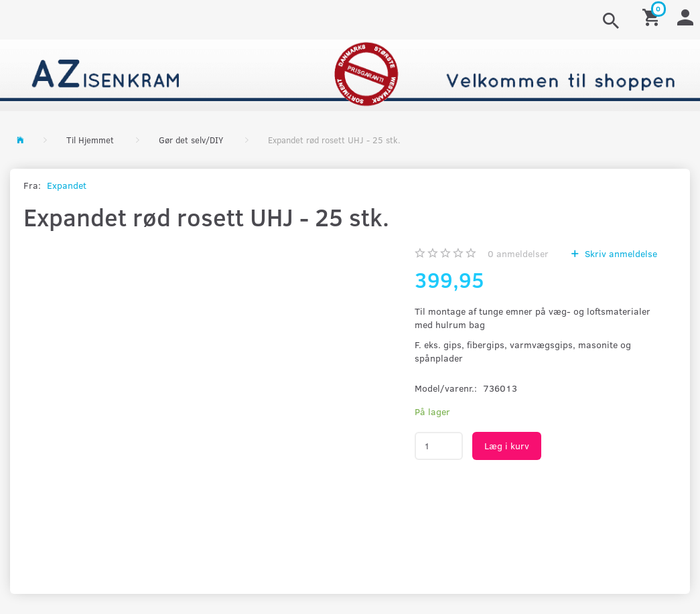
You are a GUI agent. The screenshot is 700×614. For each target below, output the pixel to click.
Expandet (67, 185)
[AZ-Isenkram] (350, 74)
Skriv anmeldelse (620, 253)
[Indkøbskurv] (653, 16)
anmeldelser (518, 253)
